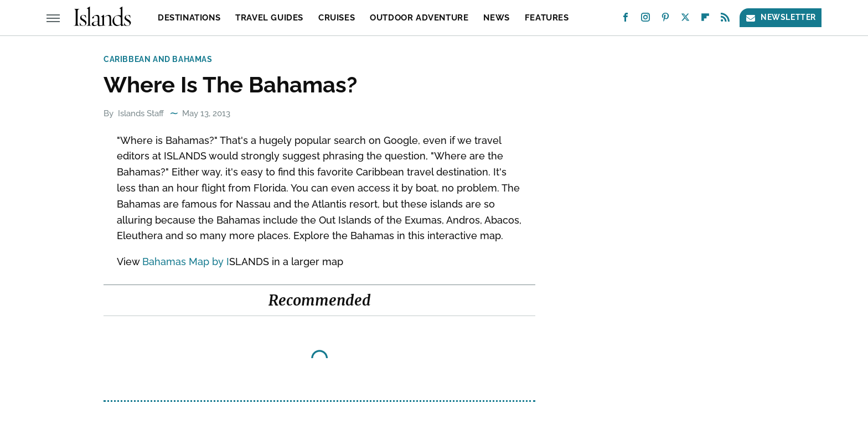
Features (547, 18)
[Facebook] (626, 20)
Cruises (337, 18)
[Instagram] (645, 20)
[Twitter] (685, 20)
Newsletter (781, 17)
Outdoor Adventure (419, 18)
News (496, 18)
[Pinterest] (665, 20)
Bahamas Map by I (186, 262)
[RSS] (725, 20)
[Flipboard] (705, 20)
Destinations (189, 18)
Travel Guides (269, 18)
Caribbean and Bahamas (158, 59)
